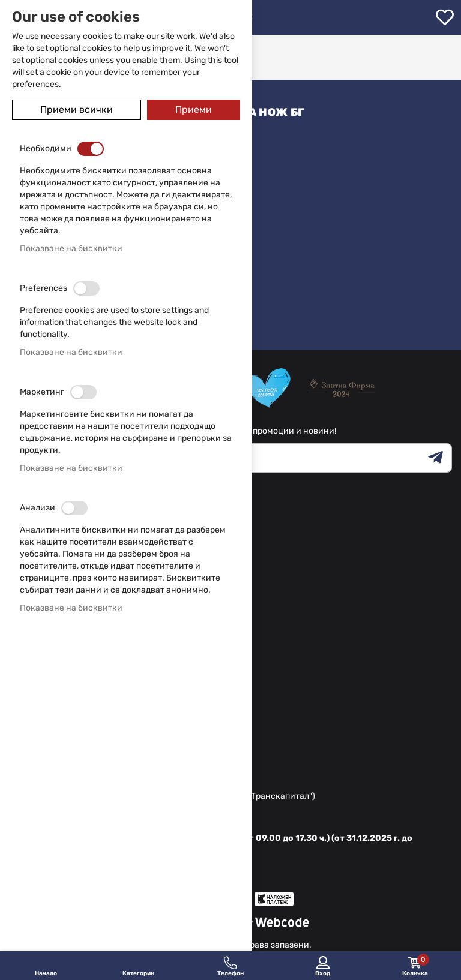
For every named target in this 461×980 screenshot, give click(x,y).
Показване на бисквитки (71, 249)
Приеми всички (77, 109)
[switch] (91, 149)
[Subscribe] (440, 458)
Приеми (194, 109)
